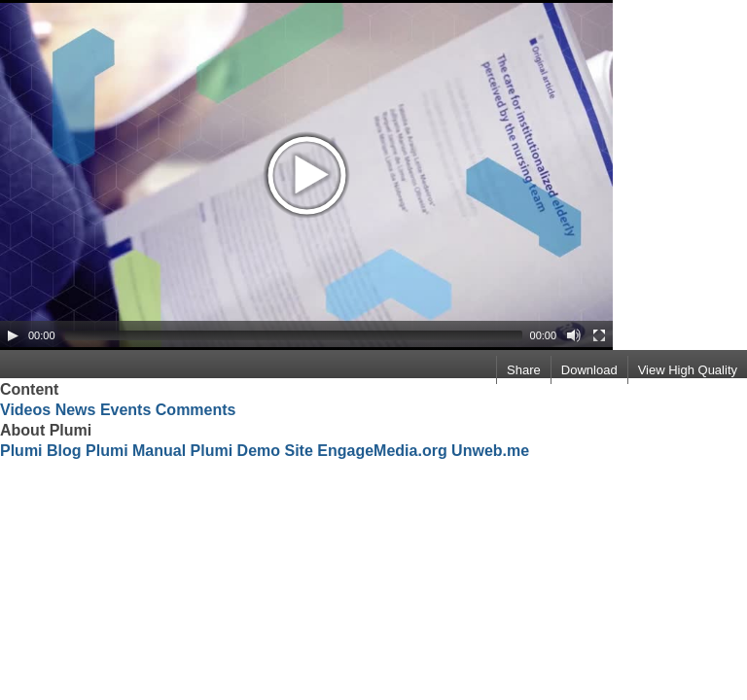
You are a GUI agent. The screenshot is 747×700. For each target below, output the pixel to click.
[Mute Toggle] (574, 335)
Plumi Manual (136, 451)
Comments (196, 410)
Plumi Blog (41, 451)
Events (125, 410)
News (76, 410)
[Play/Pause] (13, 335)
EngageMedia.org (382, 451)
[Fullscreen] (599, 335)
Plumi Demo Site (252, 451)
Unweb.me (490, 451)
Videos (25, 410)
